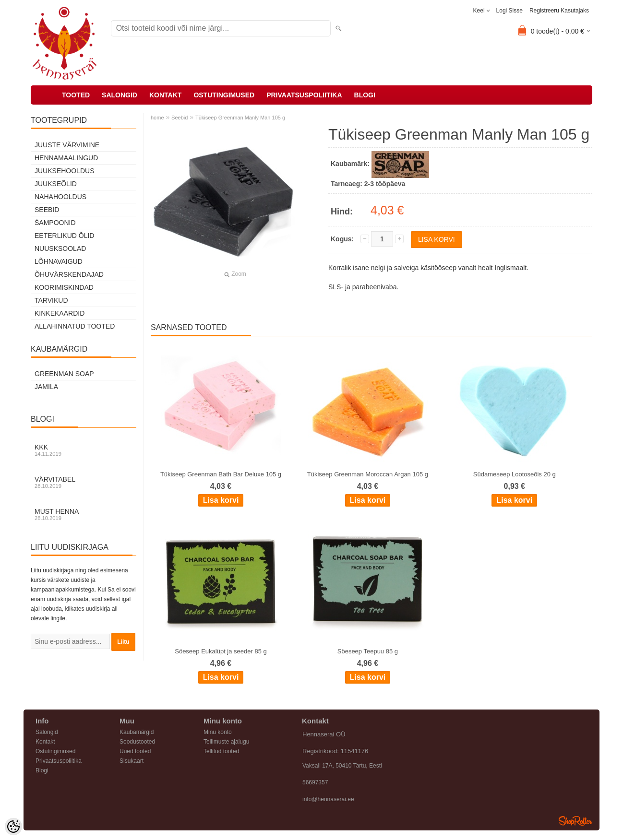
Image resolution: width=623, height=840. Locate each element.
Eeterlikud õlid (64, 236)
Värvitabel (84, 482)
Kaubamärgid (137, 732)
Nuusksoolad (60, 248)
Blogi (365, 95)
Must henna (84, 514)
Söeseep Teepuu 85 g (368, 651)
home (157, 118)
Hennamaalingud (66, 158)
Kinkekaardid (60, 313)
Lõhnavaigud (59, 261)
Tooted (76, 95)
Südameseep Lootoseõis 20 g (515, 474)
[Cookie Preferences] (13, 827)
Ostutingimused (224, 95)
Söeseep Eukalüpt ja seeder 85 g (221, 651)
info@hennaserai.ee (328, 799)
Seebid (47, 210)
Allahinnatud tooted (75, 326)
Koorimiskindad (64, 287)
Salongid (120, 95)
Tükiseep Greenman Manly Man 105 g (240, 118)
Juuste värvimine (67, 145)
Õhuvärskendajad (69, 274)
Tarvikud (51, 300)
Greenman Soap (64, 374)
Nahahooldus (60, 197)
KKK (84, 450)
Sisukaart (132, 761)
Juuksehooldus (64, 171)
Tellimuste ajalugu (226, 742)
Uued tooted (135, 751)
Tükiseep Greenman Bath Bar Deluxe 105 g (221, 474)
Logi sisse (509, 11)
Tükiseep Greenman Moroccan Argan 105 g (368, 474)
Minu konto (218, 732)
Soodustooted (137, 742)
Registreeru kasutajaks (559, 11)
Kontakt (165, 95)
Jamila (46, 387)
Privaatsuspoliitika (304, 95)
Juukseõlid (56, 184)
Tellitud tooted (221, 751)
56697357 (315, 782)
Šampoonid (55, 223)
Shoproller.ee (575, 821)
